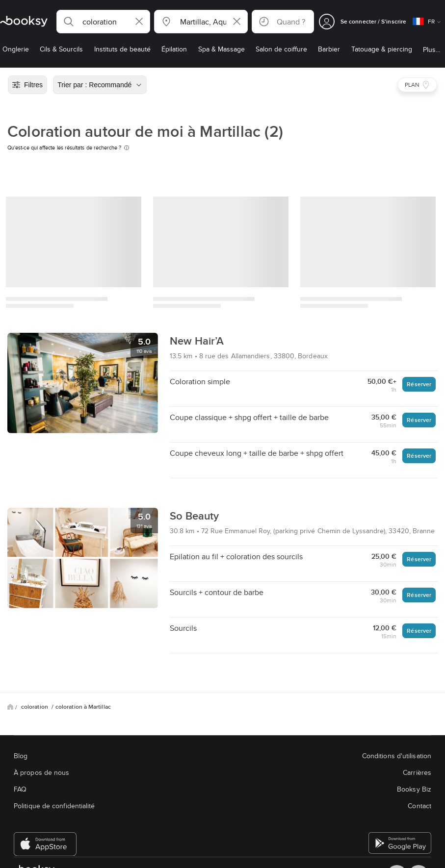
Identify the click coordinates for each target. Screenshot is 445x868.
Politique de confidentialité (54, 806)
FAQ (20, 789)
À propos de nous (41, 772)
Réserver (419, 384)
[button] (103, 22)
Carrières (417, 772)
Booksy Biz (414, 789)
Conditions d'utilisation (397, 756)
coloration (35, 707)
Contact (419, 806)
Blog (21, 756)
